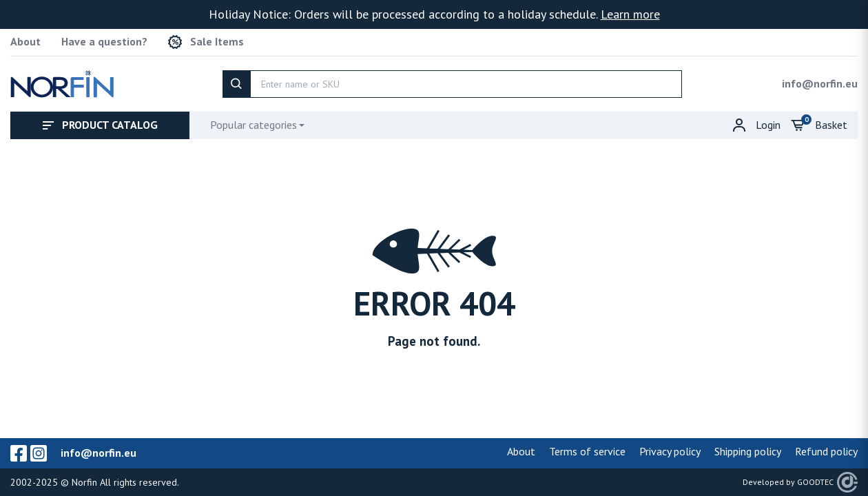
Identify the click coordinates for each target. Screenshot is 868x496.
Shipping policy (748, 451)
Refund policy (826, 451)
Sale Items (206, 42)
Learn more (630, 14)
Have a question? (104, 42)
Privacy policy (670, 451)
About (25, 42)
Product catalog (100, 125)
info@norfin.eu (820, 83)
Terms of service (587, 451)
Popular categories (254, 125)
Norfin (84, 482)
